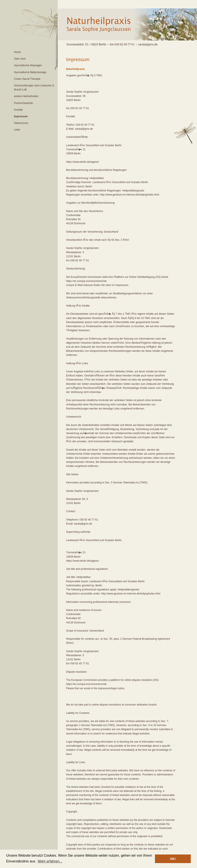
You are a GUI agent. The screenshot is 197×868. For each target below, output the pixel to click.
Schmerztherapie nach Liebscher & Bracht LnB (34, 88)
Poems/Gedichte (23, 103)
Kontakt (18, 110)
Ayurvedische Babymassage (30, 72)
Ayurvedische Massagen (28, 65)
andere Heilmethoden (26, 96)
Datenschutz (21, 123)
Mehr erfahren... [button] (50, 861)
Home (17, 52)
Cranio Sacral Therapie (27, 79)
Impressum (21, 116)
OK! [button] (173, 859)
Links (17, 130)
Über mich (20, 59)
